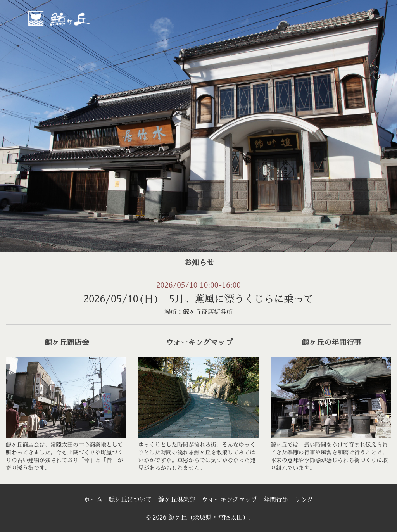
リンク (304, 500)
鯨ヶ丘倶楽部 (177, 500)
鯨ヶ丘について (130, 500)
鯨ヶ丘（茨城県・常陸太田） (76, 18)
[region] (198, 126)
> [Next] (383, 124)
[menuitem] (189, 26)
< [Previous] (14, 124)
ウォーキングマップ (230, 500)
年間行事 (276, 500)
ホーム (93, 500)
